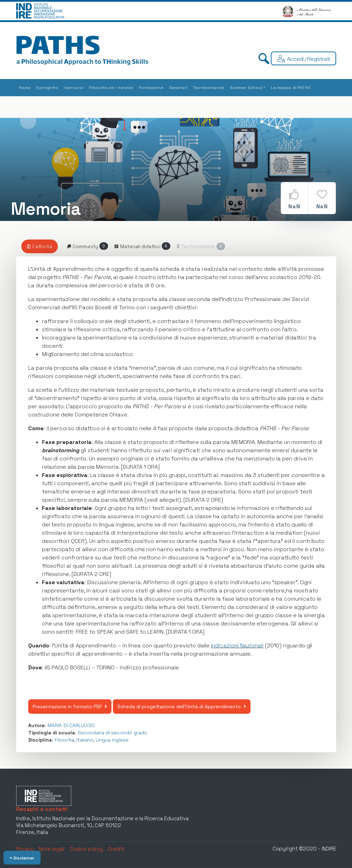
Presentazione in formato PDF (70, 706)
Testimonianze (209, 88)
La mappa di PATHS (291, 88)
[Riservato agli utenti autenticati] (197, 246)
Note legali (52, 849)
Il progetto (47, 88)
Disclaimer (22, 858)
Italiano (85, 740)
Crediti (116, 849)
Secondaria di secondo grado (113, 733)
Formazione (151, 88)
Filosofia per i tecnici (111, 88)
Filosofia (64, 740)
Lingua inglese (112, 740)
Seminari (178, 88)
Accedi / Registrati (308, 59)
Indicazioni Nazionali (237, 646)
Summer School (246, 88)
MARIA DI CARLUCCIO (71, 725)
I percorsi (73, 88)
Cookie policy (86, 849)
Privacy (25, 849)
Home (25, 88)
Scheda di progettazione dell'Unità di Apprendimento (182, 706)
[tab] (40, 246)
